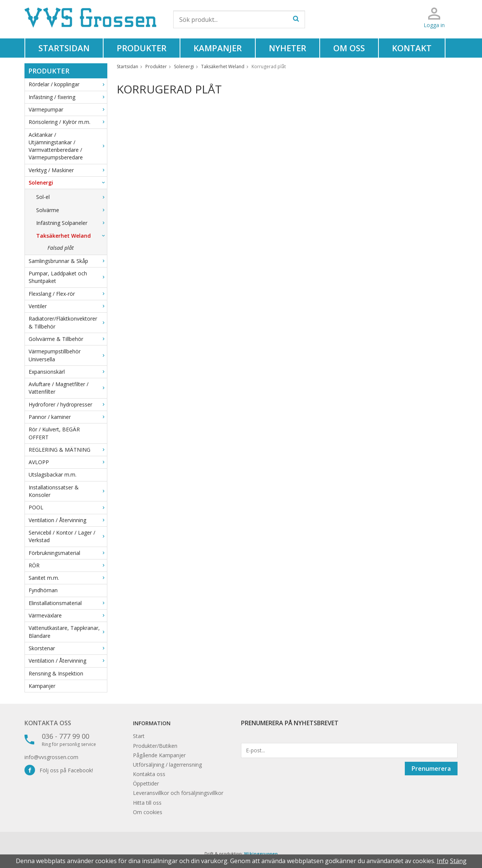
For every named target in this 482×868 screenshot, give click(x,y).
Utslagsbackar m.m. (53, 474)
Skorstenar (68, 648)
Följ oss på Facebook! (59, 770)
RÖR (68, 565)
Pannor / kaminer (68, 417)
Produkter (142, 48)
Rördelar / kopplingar (68, 84)
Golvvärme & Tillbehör (68, 339)
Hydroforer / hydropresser (68, 404)
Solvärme (72, 210)
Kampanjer (218, 48)
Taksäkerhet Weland (72, 236)
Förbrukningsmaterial (68, 553)
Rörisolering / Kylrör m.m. (68, 122)
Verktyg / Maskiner (68, 170)
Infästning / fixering (68, 97)
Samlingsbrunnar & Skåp (68, 261)
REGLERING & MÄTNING (68, 450)
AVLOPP (68, 462)
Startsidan (64, 48)
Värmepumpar (68, 109)
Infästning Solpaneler (72, 223)
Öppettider (146, 783)
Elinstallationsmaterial (68, 603)
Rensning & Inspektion (56, 673)
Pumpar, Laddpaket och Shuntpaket (68, 277)
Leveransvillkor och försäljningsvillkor (178, 793)
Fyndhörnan (43, 590)
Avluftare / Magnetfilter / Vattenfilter (68, 388)
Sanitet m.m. (68, 578)
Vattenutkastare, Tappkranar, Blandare (68, 632)
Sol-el (72, 197)
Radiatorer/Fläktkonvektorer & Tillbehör (68, 322)
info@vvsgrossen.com (51, 757)
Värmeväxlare (68, 615)
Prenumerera (431, 769)
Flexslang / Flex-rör (68, 294)
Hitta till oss (147, 803)
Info (443, 861)
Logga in (434, 25)
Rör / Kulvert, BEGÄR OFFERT (54, 433)
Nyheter (288, 48)
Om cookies (148, 812)
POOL (68, 507)
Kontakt (412, 48)
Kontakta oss (48, 723)
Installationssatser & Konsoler (68, 491)
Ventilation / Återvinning (68, 520)
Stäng (458, 861)
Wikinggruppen (261, 853)
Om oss (349, 48)
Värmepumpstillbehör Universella (68, 355)
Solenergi (68, 183)
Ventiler (68, 306)
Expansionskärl (68, 372)
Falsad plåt (61, 248)
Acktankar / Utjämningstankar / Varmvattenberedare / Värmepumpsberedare (68, 146)
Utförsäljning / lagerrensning (167, 765)
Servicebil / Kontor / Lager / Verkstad (68, 536)
